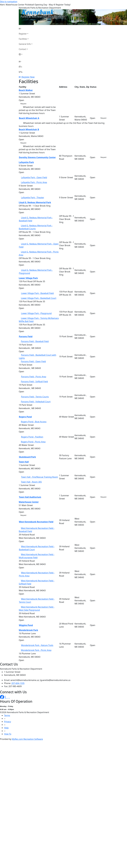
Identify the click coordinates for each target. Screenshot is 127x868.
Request (23, 104)
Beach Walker (26, 90)
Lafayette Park (26, 162)
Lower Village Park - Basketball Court (39, 298)
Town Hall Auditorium (30, 497)
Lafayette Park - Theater (33, 198)
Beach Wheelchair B (29, 129)
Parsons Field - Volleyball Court (36, 402)
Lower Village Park (28, 278)
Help (6, 728)
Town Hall (24, 462)
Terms (7, 715)
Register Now (28, 77)
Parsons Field (26, 336)
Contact (22, 49)
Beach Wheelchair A (29, 118)
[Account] (26, 54)
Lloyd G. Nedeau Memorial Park (35, 202)
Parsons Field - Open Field (33, 361)
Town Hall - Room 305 (31, 482)
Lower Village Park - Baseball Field (37, 293)
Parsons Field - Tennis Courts (35, 397)
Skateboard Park (27, 457)
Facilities (23, 39)
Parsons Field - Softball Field (34, 382)
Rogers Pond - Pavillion (32, 437)
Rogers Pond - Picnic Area (33, 442)
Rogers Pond (25, 417)
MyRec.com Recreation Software (27, 739)
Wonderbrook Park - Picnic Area (36, 650)
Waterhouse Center (29, 502)
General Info (25, 44)
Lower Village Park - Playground (36, 313)
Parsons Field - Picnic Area (34, 377)
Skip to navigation (9, 2)
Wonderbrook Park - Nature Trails (37, 645)
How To (8, 734)
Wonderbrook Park (28, 630)
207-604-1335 (18, 683)
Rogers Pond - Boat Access (34, 422)
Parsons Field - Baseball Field (35, 341)
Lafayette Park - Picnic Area (34, 182)
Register (23, 34)
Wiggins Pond (26, 625)
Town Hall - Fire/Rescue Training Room (40, 477)
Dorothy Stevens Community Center (37, 157)
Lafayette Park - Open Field (34, 177)
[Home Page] (26, 29)
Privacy (8, 722)
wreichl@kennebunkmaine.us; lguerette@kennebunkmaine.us (40, 680)
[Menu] (21, 72)
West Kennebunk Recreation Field (36, 522)
